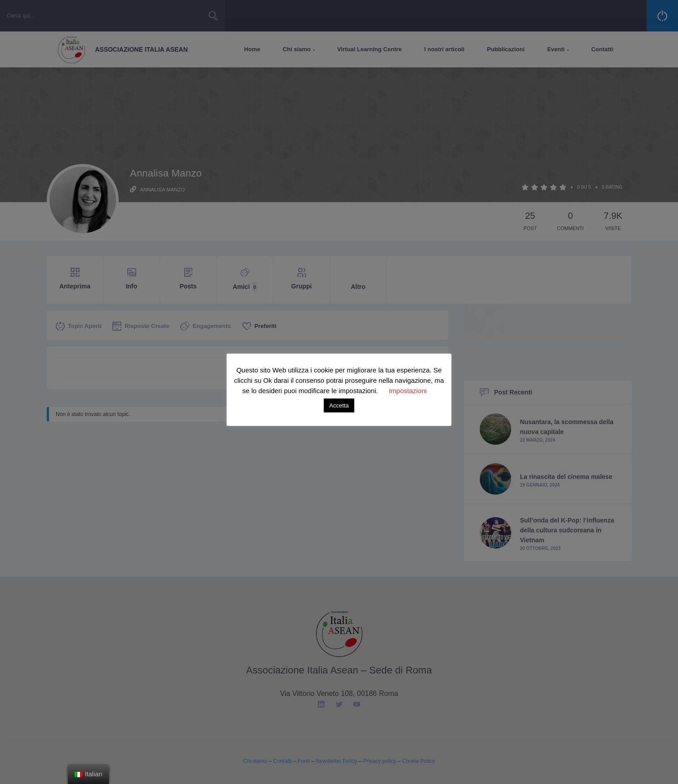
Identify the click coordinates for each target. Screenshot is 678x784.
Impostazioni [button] (408, 391)
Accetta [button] (339, 405)
